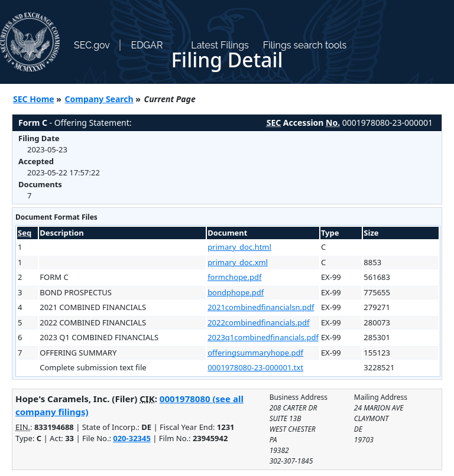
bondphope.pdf (236, 292)
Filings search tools (305, 45)
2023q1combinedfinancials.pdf (263, 337)
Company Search (99, 99)
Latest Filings (220, 45)
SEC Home (34, 99)
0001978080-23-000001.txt (255, 367)
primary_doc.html (239, 247)
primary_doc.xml (238, 262)
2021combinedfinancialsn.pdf (261, 307)
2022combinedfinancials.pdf (258, 322)
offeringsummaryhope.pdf (255, 353)
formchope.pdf (234, 277)
